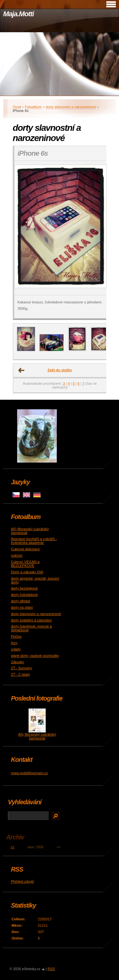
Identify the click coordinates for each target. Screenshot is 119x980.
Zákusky (17, 662)
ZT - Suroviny (21, 668)
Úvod (17, 107)
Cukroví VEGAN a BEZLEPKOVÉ (25, 564)
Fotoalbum (33, 107)
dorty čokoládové (24, 595)
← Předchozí (22, 370)
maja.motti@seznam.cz (29, 773)
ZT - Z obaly (20, 674)
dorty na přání (22, 607)
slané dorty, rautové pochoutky (35, 656)
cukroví (17, 555)
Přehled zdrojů (22, 881)
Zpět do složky (60, 370)
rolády (16, 649)
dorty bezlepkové (24, 588)
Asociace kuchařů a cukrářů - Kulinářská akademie (34, 541)
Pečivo (16, 636)
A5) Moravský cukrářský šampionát (37, 736)
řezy (14, 643)
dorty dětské (20, 601)
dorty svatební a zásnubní (31, 620)
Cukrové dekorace (25, 549)
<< (12, 847)
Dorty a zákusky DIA (27, 572)
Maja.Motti (19, 14)
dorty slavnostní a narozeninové (71, 107)
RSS (51, 969)
